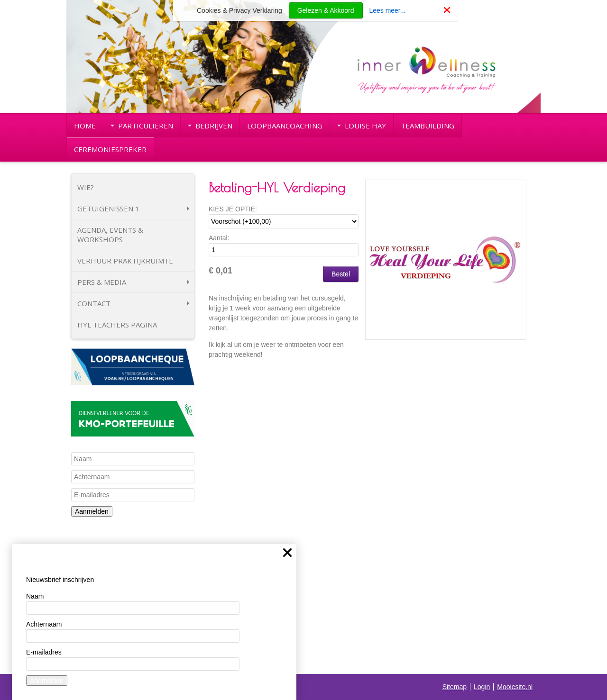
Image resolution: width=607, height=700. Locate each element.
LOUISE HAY (362, 126)
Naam (35, 596)
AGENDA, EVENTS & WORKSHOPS (110, 235)
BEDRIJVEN (210, 126)
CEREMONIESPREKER (110, 149)
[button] (515, 191)
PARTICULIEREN (142, 126)
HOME (85, 126)
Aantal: (219, 238)
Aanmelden (92, 511)
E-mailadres (44, 652)
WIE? (86, 187)
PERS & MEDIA (133, 282)
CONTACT (133, 303)
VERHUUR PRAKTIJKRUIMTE (125, 261)
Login (482, 687)
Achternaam (44, 624)
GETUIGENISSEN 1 (133, 209)
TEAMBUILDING (428, 126)
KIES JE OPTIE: (233, 209)
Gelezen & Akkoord (326, 10)
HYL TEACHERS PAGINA (117, 325)
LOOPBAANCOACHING (285, 126)
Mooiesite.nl (515, 687)
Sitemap (455, 687)
